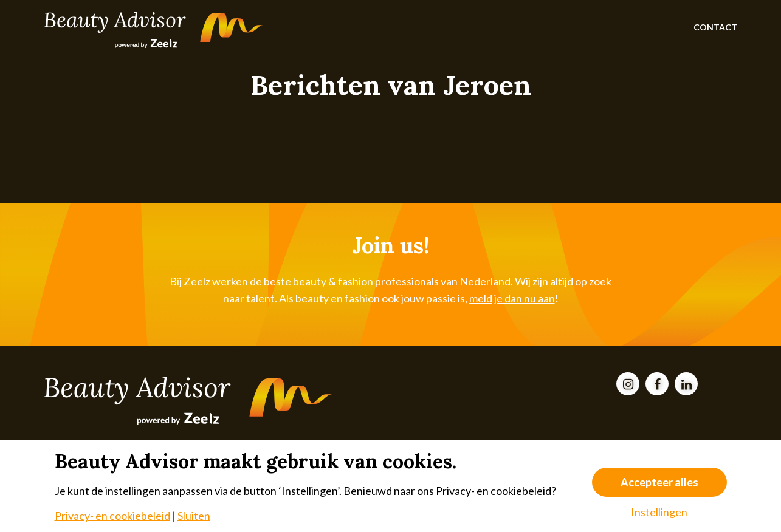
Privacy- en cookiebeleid (112, 516)
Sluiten (194, 516)
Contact (715, 27)
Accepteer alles (659, 482)
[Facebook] (657, 385)
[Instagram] (628, 385)
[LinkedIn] (686, 385)
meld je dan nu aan (512, 298)
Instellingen (659, 512)
